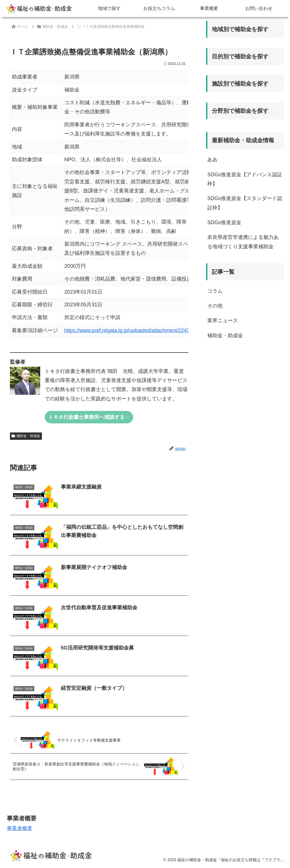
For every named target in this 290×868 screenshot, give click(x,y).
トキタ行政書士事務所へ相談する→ (89, 417)
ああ (212, 160)
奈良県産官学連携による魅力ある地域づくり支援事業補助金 (243, 242)
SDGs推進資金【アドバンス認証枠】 (245, 179)
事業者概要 (20, 828)
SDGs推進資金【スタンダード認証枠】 (245, 203)
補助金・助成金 (26, 436)
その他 (215, 306)
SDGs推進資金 (224, 222)
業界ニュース (223, 321)
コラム (215, 291)
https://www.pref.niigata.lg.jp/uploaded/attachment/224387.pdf (134, 330)
